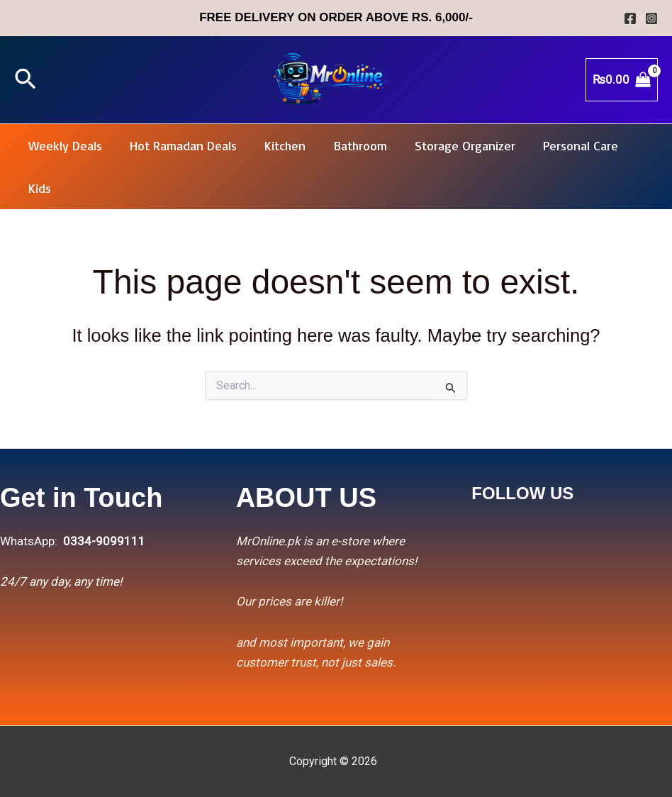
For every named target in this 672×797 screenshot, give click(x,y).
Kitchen (279, 145)
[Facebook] (630, 18)
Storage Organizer (454, 145)
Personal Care (568, 145)
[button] (26, 80)
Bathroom (352, 145)
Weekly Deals (64, 145)
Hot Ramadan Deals (180, 145)
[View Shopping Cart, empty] (622, 80)
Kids (38, 188)
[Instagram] (651, 18)
